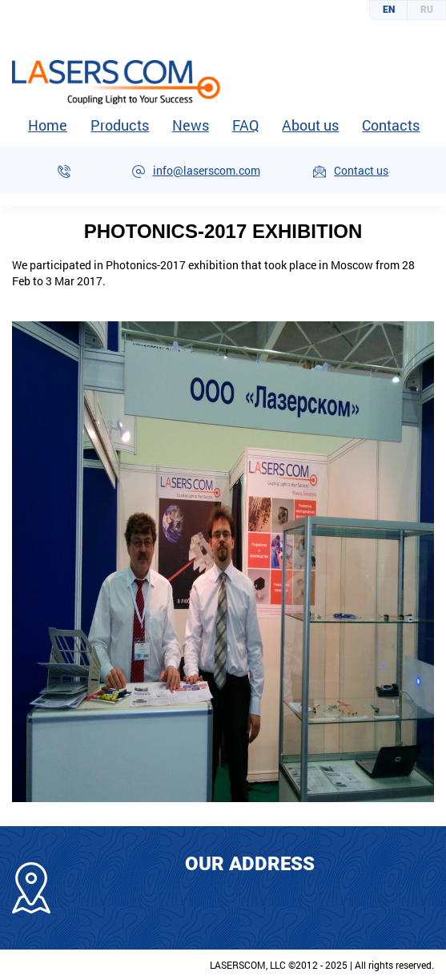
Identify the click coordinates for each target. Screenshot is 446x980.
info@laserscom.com (207, 170)
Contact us (361, 170)
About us (310, 125)
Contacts (390, 125)
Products (119, 125)
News (190, 125)
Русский (426, 10)
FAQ (245, 125)
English (389, 10)
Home (47, 125)
